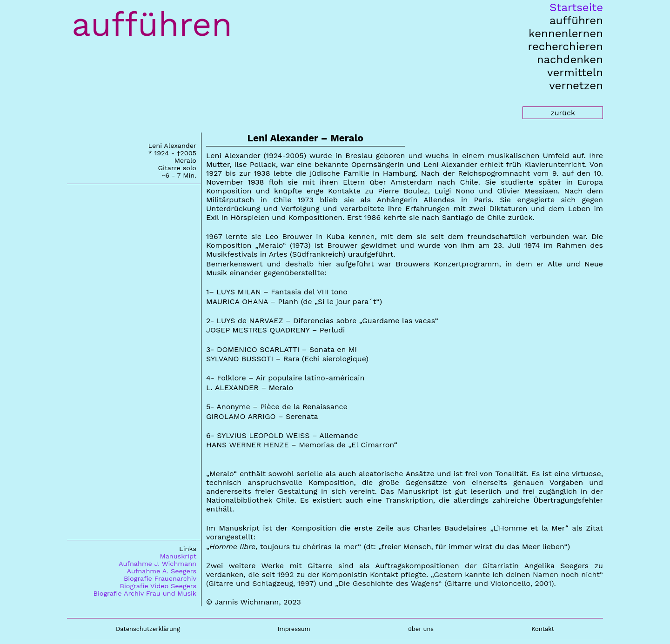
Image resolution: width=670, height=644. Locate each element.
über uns (421, 629)
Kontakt (543, 629)
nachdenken (570, 60)
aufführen (576, 20)
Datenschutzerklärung (148, 629)
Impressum (294, 629)
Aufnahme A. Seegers (161, 571)
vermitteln (575, 73)
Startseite (576, 7)
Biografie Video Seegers (158, 586)
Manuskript (178, 556)
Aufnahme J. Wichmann (157, 564)
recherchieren (566, 46)
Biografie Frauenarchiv (160, 578)
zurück (563, 113)
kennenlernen (566, 33)
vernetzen (576, 86)
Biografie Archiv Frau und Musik (145, 593)
